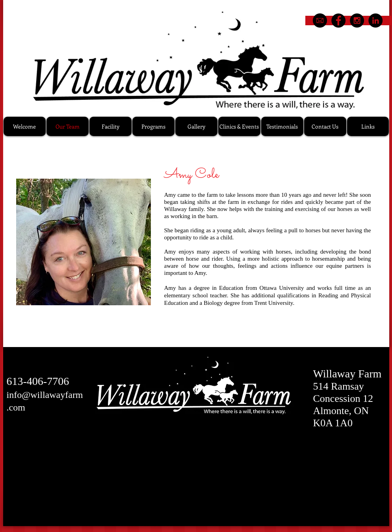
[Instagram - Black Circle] (357, 21)
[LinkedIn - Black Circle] (375, 21)
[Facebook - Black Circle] (338, 21)
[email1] (320, 21)
